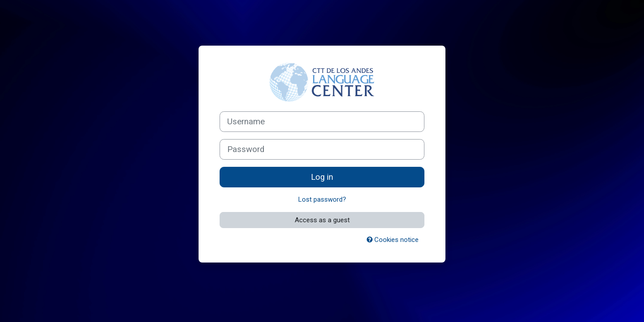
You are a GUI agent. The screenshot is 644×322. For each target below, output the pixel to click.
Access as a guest (322, 220)
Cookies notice (393, 240)
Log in (322, 177)
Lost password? (322, 199)
